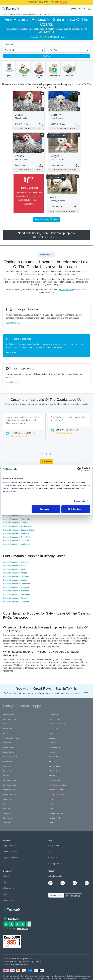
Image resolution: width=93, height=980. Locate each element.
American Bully (9, 714)
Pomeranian (8, 799)
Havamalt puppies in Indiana (15, 580)
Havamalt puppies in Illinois (15, 566)
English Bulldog (54, 747)
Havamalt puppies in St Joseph (16, 516)
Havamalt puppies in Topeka (15, 523)
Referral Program (10, 900)
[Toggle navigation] (88, 9)
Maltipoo (52, 776)
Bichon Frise (8, 729)
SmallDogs (9, 70)
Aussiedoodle (53, 714)
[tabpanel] (24, 426)
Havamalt (25, 14)
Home (5, 14)
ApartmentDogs (69, 70)
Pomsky (51, 799)
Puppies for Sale (15, 14)
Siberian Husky (9, 818)
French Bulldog (9, 752)
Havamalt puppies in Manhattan (16, 544)
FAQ (50, 852)
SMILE (66, 3)
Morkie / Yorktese (10, 795)
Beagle (6, 724)
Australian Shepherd (11, 719)
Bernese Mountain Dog (57, 724)
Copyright (6, 962)
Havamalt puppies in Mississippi (16, 594)
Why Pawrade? (54, 846)
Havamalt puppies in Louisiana (16, 601)
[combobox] (45, 45)
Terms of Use (27, 962)
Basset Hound (54, 719)
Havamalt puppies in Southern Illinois (19, 530)
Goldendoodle (8, 761)
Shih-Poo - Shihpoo (56, 813)
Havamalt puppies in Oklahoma (16, 576)
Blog (5, 882)
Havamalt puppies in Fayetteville (17, 519)
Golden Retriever (55, 757)
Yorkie (51, 823)
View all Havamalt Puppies (46, 219)
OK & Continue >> (76, 509)
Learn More (14, 323)
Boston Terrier (8, 733)
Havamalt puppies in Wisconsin (16, 591)
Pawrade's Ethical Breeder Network (16, 964)
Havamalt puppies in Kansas (15, 573)
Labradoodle (8, 771)
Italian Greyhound (55, 766)
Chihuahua (7, 743)
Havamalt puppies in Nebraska (16, 587)
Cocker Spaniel (9, 747)
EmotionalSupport (39, 70)
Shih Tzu (6, 813)
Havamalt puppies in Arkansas (16, 562)
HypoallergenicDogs (54, 70)
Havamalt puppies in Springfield (16, 537)
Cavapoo (52, 738)
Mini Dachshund (54, 780)
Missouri (33, 14)
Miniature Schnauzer (56, 790)
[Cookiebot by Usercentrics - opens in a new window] (79, 469)
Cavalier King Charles (11, 738)
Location (59, 864)
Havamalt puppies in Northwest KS (18, 526)
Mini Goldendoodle (10, 785)
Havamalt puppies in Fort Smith (16, 541)
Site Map (52, 864)
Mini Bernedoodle (10, 780)
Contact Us (53, 858)
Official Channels (55, 876)
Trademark (37, 962)
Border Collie (53, 729)
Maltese (6, 776)
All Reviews (46, 461)
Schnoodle (7, 809)
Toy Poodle (7, 823)
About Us (7, 876)
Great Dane (53, 761)
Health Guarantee (10, 852)
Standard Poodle (55, 818)
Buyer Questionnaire (11, 858)
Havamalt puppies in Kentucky (16, 598)
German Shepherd (10, 757)
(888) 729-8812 (78, 9)
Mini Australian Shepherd (58, 785)
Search (46, 56)
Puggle (51, 804)
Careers (6, 894)
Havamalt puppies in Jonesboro (16, 533)
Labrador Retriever (55, 771)
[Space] (12, 909)
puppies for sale (66, 290)
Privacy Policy (16, 962)
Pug (5, 804)
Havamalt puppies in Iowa (14, 569)
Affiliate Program (9, 888)
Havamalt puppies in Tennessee (16, 584)
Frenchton (52, 752)
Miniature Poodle (9, 790)
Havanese (7, 766)
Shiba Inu (52, 809)
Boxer (51, 733)
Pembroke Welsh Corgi (57, 795)
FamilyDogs (24, 70)
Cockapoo (52, 743)
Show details (80, 501)
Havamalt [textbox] (9, 44)
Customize (46, 509)
